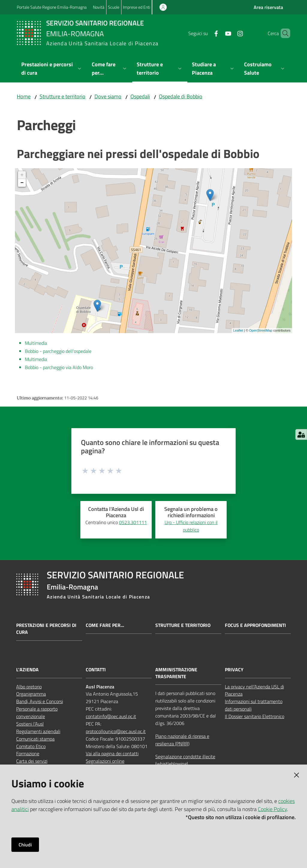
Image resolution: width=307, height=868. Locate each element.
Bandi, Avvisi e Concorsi (40, 701)
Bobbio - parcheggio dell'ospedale (58, 351)
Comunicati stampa (35, 739)
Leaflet (238, 330)
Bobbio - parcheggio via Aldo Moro (59, 367)
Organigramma (31, 694)
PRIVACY (234, 670)
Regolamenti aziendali (38, 731)
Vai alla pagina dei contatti (112, 753)
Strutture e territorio (63, 96)
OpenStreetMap (261, 330)
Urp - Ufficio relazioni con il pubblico (191, 526)
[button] (283, 33)
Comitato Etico (31, 746)
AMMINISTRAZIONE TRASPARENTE (176, 673)
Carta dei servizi (32, 761)
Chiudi (25, 845)
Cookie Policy (272, 809)
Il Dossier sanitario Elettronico (255, 716)
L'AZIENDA (27, 670)
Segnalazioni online (105, 761)
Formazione (28, 753)
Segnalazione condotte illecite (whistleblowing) (185, 760)
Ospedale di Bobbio (181, 96)
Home (24, 96)
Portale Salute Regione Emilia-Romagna (52, 7)
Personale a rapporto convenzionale (37, 713)
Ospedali (140, 96)
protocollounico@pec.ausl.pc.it (116, 731)
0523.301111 (133, 522)
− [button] (22, 183)
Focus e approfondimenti (255, 625)
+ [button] (22, 175)
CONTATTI (96, 670)
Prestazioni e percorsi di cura (46, 629)
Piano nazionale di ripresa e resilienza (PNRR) (182, 740)
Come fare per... (105, 625)
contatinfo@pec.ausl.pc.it (111, 716)
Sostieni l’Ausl (30, 724)
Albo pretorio (29, 687)
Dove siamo (108, 96)
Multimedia (36, 343)
